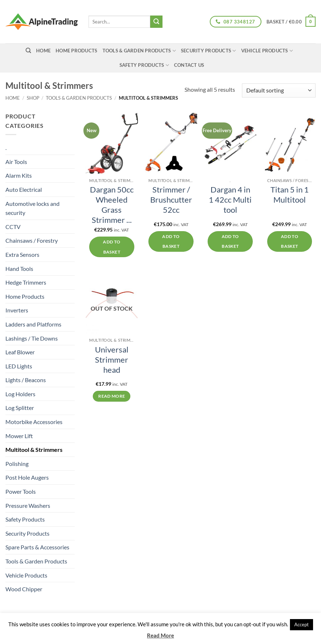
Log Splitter (20, 408)
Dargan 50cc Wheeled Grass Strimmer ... (112, 205)
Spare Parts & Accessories (37, 547)
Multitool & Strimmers (34, 449)
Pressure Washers (28, 505)
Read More (160, 635)
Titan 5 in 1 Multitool (290, 195)
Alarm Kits (19, 175)
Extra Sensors (22, 254)
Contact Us (189, 65)
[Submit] (156, 22)
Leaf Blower (20, 352)
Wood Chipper (24, 589)
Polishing (17, 464)
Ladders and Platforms (33, 324)
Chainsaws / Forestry (32, 240)
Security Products (209, 51)
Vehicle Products (267, 51)
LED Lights (19, 366)
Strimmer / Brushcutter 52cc (171, 200)
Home (13, 98)
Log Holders (20, 394)
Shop (33, 98)
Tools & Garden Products (139, 51)
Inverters (17, 310)
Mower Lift (19, 436)
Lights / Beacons (26, 380)
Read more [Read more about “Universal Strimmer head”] (112, 396)
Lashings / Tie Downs (32, 338)
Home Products (76, 51)
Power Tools (21, 491)
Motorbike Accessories (34, 422)
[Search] (28, 51)
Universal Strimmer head (112, 360)
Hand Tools (19, 269)
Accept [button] (302, 624)
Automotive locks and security (32, 208)
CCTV (13, 227)
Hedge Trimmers (26, 282)
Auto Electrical (24, 189)
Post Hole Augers (27, 477)
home (43, 51)
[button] (291, 22)
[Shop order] (279, 90)
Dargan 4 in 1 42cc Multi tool (230, 200)
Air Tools (16, 162)
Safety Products (144, 65)
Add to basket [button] (112, 247)
